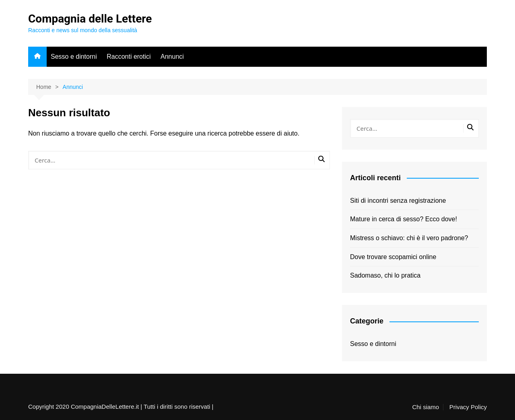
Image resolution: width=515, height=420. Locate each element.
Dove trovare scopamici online (393, 257)
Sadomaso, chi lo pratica (385, 275)
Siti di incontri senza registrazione (398, 201)
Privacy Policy (468, 407)
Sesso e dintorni (74, 57)
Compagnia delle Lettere (90, 19)
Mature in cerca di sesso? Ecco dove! (404, 219)
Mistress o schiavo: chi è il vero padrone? (409, 238)
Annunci (172, 57)
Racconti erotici (129, 57)
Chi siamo (426, 407)
